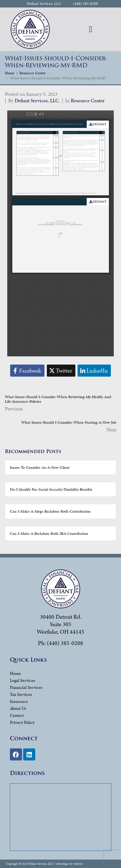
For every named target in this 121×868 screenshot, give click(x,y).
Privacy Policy (22, 722)
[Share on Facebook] (27, 371)
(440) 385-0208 (85, 4)
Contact (17, 715)
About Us (18, 708)
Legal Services (22, 680)
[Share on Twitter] (61, 371)
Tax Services (21, 694)
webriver (78, 864)
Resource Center (88, 101)
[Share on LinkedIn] (94, 371)
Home (15, 673)
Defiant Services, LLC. (37, 101)
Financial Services (26, 687)
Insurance (19, 701)
